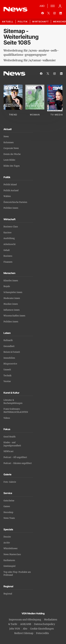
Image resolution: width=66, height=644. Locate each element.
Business (8, 256)
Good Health (10, 437)
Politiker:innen (11, 208)
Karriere (7, 233)
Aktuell (8, 22)
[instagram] (55, 13)
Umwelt (7, 370)
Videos (7, 418)
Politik (23, 22)
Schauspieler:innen (13, 292)
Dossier (7, 537)
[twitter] (49, 13)
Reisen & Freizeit (12, 352)
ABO (42, 6)
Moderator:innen (12, 298)
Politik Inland (10, 185)
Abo (25, 629)
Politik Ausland (11, 191)
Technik (7, 376)
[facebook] (43, 13)
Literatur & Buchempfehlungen (13, 402)
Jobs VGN (15, 629)
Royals (7, 286)
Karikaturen (9, 560)
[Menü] (53, 6)
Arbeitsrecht (10, 244)
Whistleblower (11, 548)
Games (7, 506)
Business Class (11, 227)
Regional (8, 594)
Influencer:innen (12, 310)
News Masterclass (12, 554)
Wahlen (7, 196)
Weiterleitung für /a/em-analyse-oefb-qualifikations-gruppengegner (31, 53)
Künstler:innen (11, 281)
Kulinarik (8, 340)
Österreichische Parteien (15, 202)
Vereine (7, 381)
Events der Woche (12, 154)
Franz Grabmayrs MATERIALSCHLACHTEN (16, 411)
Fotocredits (43, 633)
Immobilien (9, 358)
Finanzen (8, 262)
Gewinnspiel (10, 566)
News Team (9, 518)
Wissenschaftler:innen (14, 316)
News (6, 137)
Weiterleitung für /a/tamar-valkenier (30, 60)
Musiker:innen (11, 304)
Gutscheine (9, 501)
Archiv (7, 543)
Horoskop (8, 512)
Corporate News (11, 148)
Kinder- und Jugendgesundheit (12, 444)
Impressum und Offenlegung (25, 620)
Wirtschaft (40, 22)
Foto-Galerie (10, 482)
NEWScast (8, 451)
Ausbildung (9, 238)
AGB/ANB (26, 624)
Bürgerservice (10, 364)
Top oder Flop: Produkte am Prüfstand (17, 574)
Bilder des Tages (12, 166)
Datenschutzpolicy (44, 624)
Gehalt (7, 250)
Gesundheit (9, 346)
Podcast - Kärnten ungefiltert (18, 463)
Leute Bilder (9, 160)
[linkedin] (61, 13)
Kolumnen (9, 142)
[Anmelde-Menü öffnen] (60, 6)
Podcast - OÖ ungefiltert (15, 457)
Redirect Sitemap (24, 633)
